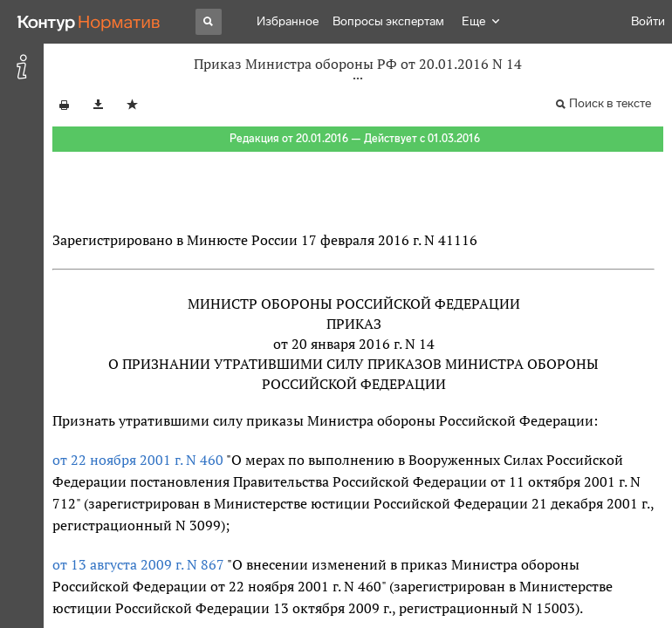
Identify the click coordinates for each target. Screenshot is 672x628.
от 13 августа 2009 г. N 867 (138, 564)
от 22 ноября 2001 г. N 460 (138, 460)
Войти (648, 21)
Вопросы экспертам (388, 21)
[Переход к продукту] (89, 22)
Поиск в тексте (610, 103)
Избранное (288, 21)
